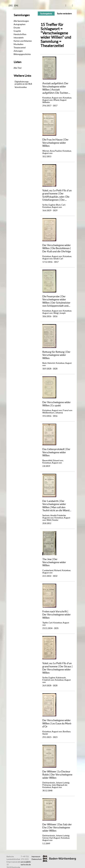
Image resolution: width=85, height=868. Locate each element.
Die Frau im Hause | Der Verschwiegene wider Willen (55, 143)
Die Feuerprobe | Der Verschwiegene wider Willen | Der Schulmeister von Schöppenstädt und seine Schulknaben (56, 301)
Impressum (36, 856)
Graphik (17, 31)
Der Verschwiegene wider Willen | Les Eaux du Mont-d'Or (57, 723)
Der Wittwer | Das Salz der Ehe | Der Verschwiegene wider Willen (57, 827)
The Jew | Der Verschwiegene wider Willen (54, 562)
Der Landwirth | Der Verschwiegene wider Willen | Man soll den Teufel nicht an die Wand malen (56, 506)
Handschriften (20, 34)
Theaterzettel (20, 48)
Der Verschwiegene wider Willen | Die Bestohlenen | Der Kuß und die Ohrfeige (57, 248)
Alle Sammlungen (21, 21)
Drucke (17, 28)
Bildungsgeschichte (22, 54)
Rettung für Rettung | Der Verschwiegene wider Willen (56, 355)
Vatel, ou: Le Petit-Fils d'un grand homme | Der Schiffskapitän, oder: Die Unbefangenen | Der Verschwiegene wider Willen (57, 195)
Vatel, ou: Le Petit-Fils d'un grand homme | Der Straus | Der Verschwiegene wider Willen (57, 668)
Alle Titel (18, 68)
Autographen (20, 24)
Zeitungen (18, 51)
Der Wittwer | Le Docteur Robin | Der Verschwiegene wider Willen (57, 775)
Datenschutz (37, 859)
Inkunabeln (19, 38)
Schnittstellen (21, 87)
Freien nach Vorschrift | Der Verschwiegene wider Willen (57, 615)
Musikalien (18, 44)
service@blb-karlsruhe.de (26, 863)
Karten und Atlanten (23, 41)
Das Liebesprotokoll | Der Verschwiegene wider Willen (56, 452)
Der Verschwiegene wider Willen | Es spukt (57, 404)
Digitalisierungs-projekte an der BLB (23, 83)
